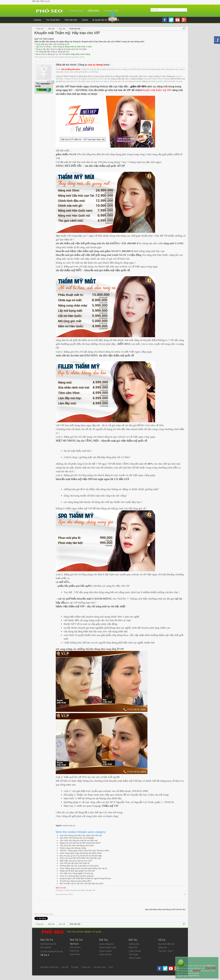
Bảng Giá (162, 947)
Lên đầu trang (99, 967)
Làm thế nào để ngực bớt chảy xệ (75, 863)
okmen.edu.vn (69, 826)
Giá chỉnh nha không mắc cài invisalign (77, 838)
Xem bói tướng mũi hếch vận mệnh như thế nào (81, 835)
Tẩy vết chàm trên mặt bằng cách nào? (77, 845)
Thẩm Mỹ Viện (52, 57)
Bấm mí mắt (61, 888)
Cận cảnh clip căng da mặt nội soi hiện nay (79, 840)
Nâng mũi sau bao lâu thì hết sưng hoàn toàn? (80, 843)
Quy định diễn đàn (166, 944)
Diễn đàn (94, 11)
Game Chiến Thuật (108, 947)
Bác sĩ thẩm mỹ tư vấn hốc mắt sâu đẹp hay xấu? (82, 883)
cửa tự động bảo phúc (71, 69)
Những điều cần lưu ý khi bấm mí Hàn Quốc (79, 866)
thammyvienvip (73, 57)
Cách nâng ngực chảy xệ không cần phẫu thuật (81, 853)
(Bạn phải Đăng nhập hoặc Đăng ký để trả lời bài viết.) (165, 909)
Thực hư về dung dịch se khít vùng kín (77, 876)
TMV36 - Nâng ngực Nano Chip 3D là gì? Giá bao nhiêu (84, 851)
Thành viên (111, 11)
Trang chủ (76, 11)
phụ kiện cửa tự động (54, 44)
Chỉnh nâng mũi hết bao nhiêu (73, 848)
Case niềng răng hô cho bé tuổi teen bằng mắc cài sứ (83, 868)
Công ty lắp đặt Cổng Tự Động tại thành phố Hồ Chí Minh (61, 49)
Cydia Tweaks (135, 951)
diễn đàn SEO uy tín (41, 1)
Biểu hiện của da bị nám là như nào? (76, 861)
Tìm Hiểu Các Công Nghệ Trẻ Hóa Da (76, 873)
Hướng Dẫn (134, 944)
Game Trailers (135, 958)
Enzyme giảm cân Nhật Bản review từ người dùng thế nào (85, 878)
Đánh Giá (133, 947)
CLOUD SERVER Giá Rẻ (51, 952)
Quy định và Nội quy (49, 967)
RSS (111, 967)
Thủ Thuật (133, 954)
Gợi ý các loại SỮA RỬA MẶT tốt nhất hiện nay (80, 858)
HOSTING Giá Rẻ (48, 944)
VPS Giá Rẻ (46, 947)
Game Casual (105, 951)
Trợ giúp (75, 967)
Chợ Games (75, 947)
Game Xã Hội (105, 954)
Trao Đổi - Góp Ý (166, 951)
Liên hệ (65, 967)
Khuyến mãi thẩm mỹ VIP (156, 90)
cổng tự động (56, 52)
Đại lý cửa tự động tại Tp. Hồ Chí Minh (53, 54)
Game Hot (74, 951)
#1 (185, 894)
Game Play (75, 954)
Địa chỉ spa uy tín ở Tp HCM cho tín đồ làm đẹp (81, 856)
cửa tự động (45, 47)
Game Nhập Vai (106, 944)
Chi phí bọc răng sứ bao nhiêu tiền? (76, 881)
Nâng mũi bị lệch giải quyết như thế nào (77, 871)
